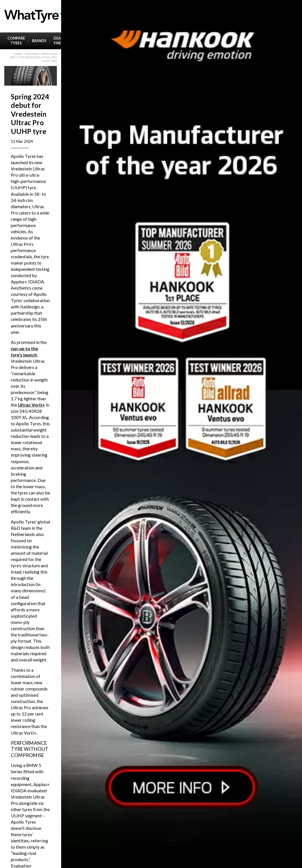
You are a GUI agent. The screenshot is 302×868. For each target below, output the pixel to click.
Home (18, 54)
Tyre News (31, 54)
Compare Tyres (16, 41)
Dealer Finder (60, 41)
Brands (39, 41)
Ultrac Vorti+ (31, 405)
